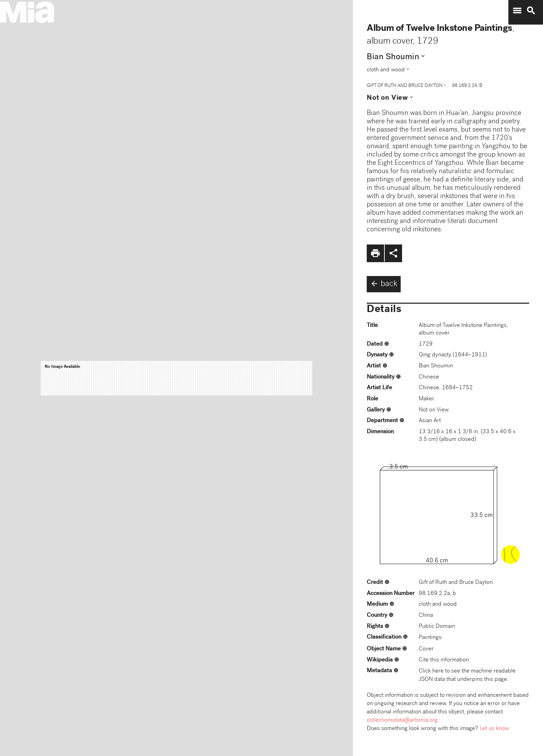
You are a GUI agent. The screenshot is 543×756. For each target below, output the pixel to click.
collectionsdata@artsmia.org (402, 721)
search (531, 11)
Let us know (494, 729)
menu (517, 11)
